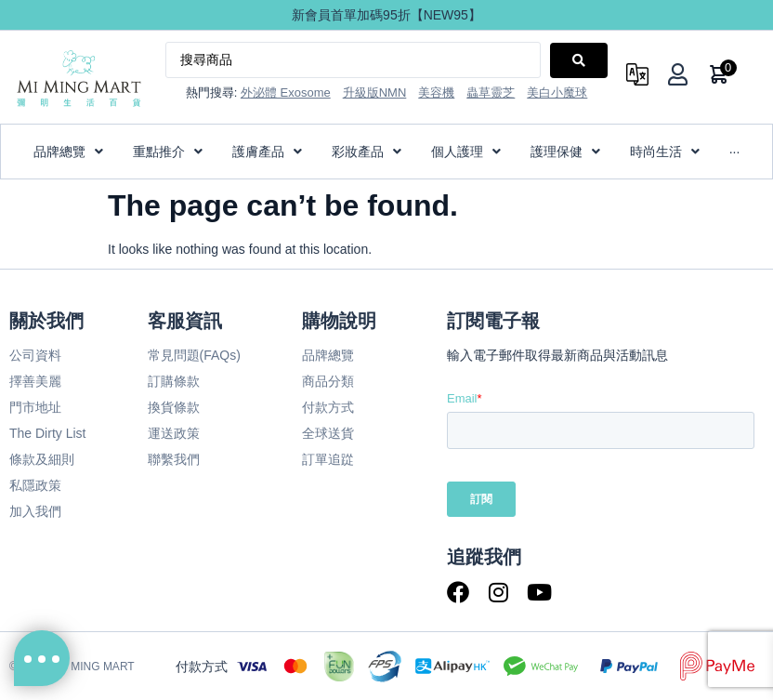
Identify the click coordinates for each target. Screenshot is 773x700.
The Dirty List (47, 433)
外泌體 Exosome (286, 92)
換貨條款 (174, 407)
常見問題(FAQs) (194, 355)
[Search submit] (579, 60)
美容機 (436, 92)
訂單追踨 (328, 459)
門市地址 (35, 407)
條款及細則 (42, 459)
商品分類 (328, 381)
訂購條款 (174, 381)
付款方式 (328, 407)
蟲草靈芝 (491, 92)
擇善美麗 (35, 381)
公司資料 (35, 355)
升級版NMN (375, 92)
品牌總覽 (328, 355)
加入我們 (35, 511)
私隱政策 (35, 485)
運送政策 (174, 433)
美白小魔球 (557, 92)
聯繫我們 (174, 459)
